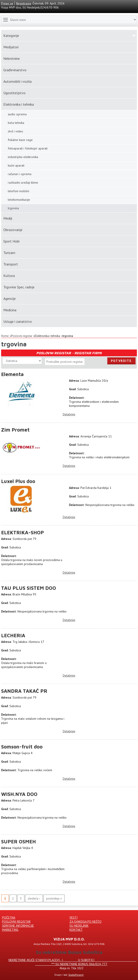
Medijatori (11, 47)
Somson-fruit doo (22, 747)
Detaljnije (69, 414)
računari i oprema (20, 174)
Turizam (9, 253)
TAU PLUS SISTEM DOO (29, 588)
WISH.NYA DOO (19, 794)
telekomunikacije (19, 200)
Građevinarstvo (15, 70)
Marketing (10, 930)
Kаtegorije (11, 36)
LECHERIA (13, 635)
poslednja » (54, 898)
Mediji (8, 218)
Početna (9, 918)
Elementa (12, 374)
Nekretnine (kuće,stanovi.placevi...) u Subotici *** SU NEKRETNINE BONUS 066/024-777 (72, 962)
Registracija (24, 3)
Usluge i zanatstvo (18, 321)
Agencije (10, 298)
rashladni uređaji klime (23, 183)
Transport (11, 264)
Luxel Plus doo (18, 481)
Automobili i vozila (17, 81)
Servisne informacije (18, 926)
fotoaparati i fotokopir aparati (28, 148)
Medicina (10, 310)
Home (5, 336)
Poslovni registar (22, 336)
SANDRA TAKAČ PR (24, 691)
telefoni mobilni (18, 191)
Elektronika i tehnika (19, 104)
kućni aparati (16, 165)
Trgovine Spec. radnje (19, 287)
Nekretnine (12, 58)
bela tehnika (16, 123)
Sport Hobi (11, 241)
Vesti (73, 918)
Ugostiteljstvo (14, 93)
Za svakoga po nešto (85, 922)
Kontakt (76, 930)
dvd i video (15, 131)
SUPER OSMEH (18, 842)
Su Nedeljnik (79, 926)
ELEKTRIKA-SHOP (23, 532)
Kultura (9, 276)
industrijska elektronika (23, 157)
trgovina (68, 336)
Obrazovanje (13, 230)
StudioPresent (76, 975)
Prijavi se (7, 3)
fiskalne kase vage (20, 140)
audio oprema (17, 114)
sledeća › (34, 898)
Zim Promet (15, 430)
